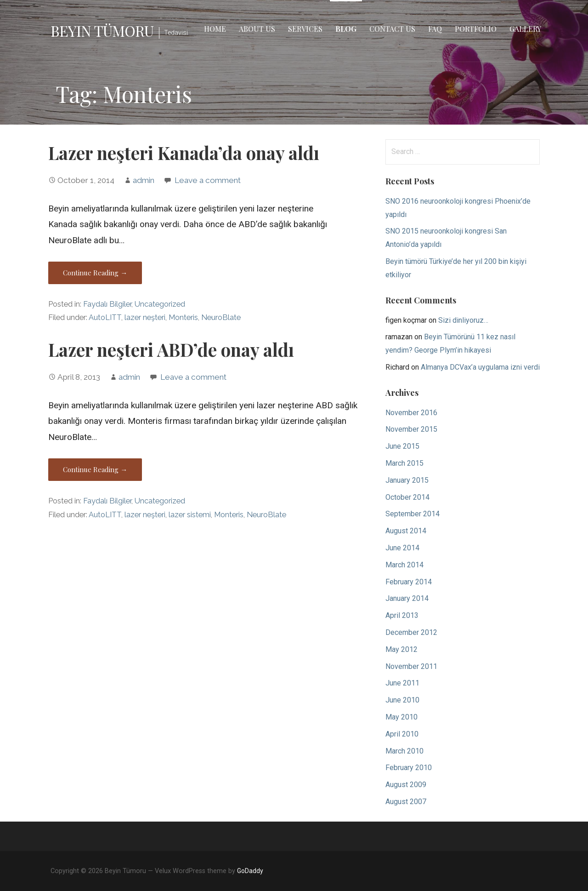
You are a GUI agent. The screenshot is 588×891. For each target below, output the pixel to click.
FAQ (435, 29)
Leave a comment (208, 180)
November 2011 (411, 666)
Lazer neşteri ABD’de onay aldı (171, 349)
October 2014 (407, 497)
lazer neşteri (145, 317)
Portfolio (476, 29)
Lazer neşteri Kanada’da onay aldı (184, 153)
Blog (346, 29)
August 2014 (406, 531)
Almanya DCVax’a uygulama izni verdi (480, 367)
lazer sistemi (190, 515)
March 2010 (404, 751)
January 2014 (407, 598)
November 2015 (411, 429)
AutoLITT (105, 317)
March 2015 (404, 463)
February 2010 (409, 768)
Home (215, 29)
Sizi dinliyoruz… (463, 320)
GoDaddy (250, 871)
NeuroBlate (221, 317)
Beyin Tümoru (102, 31)
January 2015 (407, 480)
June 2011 (402, 683)
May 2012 (401, 649)
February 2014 (409, 582)
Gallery (525, 29)
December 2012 (411, 632)
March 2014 (404, 565)
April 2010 (402, 734)
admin (144, 180)
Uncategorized (160, 304)
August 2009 (406, 785)
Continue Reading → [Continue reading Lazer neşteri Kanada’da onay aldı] (95, 273)
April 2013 (402, 615)
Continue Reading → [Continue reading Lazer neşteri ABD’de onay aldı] (95, 469)
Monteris (183, 317)
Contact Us (392, 29)
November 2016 (411, 413)
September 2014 (413, 514)
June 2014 (402, 548)
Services (305, 29)
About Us (257, 29)
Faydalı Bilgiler (107, 304)
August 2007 (406, 802)
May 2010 (401, 717)
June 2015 (402, 446)
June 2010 (402, 700)
